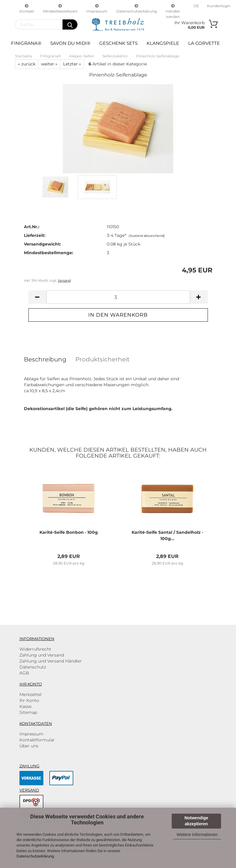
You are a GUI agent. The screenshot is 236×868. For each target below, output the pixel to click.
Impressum (97, 8)
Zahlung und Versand (42, 655)
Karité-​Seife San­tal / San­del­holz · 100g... (167, 535)
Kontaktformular (37, 740)
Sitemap (28, 712)
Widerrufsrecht (35, 649)
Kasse (25, 706)
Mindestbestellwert (60, 8)
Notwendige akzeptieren (196, 821)
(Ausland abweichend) (147, 236)
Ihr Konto (29, 700)
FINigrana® (26, 43)
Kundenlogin (218, 6)
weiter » (49, 64)
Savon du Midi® (70, 43)
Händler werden (173, 8)
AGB (24, 673)
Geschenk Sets (118, 43)
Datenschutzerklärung (35, 856)
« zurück (27, 64)
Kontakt (27, 8)
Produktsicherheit (102, 359)
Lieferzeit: (35, 235)
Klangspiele (163, 43)
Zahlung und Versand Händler (51, 661)
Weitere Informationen (197, 835)
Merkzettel (31, 694)
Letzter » (72, 64)
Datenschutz (33, 667)
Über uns (29, 746)
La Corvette (204, 43)
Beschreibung (45, 359)
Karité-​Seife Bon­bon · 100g (69, 532)
